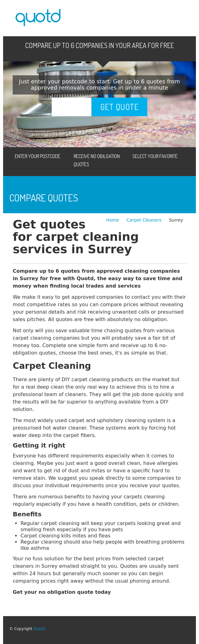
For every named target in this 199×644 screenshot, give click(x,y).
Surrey (176, 220)
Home (113, 220)
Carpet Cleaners (145, 220)
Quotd (39, 629)
